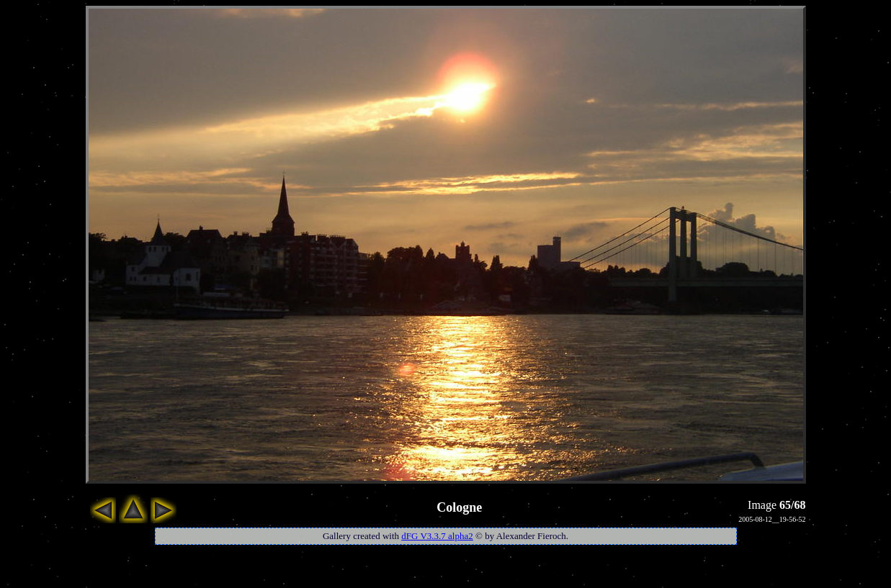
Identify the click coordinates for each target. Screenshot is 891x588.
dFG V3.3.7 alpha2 (437, 536)
